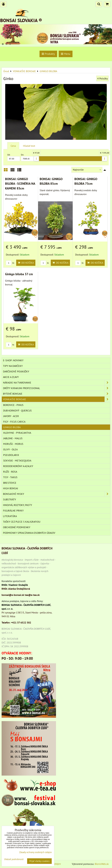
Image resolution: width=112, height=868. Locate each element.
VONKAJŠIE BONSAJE (57, 399)
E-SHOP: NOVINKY (13, 360)
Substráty (10, 499)
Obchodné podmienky (17, 527)
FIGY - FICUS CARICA (14, 422)
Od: (14, 157)
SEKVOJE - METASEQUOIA (17, 461)
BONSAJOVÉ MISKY (57, 494)
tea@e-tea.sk (32, 595)
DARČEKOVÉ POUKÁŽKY (16, 371)
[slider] (36, 159)
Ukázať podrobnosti (14, 859)
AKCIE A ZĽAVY (11, 377)
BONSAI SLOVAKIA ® (21, 20)
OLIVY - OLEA (10, 449)
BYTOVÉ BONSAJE (57, 394)
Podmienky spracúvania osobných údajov (29, 533)
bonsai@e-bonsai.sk (13, 595)
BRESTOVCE (10, 483)
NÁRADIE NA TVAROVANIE (57, 383)
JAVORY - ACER (11, 416)
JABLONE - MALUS (13, 438)
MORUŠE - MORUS (13, 444)
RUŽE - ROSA (10, 472)
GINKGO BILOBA (12, 427)
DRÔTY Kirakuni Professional (57, 388)
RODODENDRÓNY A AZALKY (18, 466)
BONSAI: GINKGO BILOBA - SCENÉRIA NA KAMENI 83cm (20, 184)
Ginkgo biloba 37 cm (19, 274)
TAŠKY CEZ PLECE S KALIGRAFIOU (22, 522)
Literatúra (10, 516)
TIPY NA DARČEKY (13, 366)
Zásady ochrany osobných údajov (35, 852)
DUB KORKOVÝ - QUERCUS (17, 410)
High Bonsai (11, 488)
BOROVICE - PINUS (13, 405)
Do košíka (26, 263)
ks (10, 263)
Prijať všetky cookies (39, 861)
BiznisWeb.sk (102, 864)
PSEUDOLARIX (11, 455)
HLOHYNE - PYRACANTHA (17, 433)
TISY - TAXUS (10, 477)
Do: (27, 157)
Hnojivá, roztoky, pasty (18, 505)
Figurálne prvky (13, 511)
